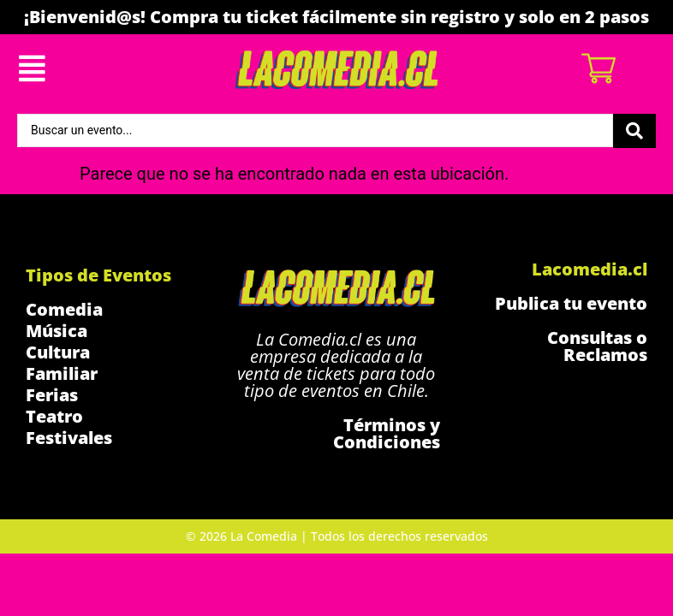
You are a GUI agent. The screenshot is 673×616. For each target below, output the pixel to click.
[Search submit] (634, 131)
